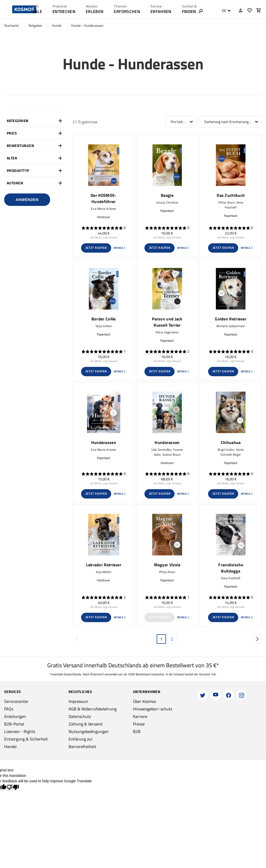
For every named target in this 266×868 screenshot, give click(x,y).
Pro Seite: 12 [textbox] (180, 122)
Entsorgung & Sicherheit (26, 739)
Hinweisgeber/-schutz (153, 709)
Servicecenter (16, 701)
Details (120, 248)
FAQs (9, 709)
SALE (37, 11)
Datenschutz (80, 716)
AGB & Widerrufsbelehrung (93, 709)
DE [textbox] (224, 11)
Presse (139, 724)
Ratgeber (35, 26)
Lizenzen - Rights (20, 731)
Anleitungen (15, 716)
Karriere (140, 716)
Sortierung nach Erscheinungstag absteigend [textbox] (230, 122)
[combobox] (225, 11)
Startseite (12, 26)
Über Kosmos (144, 701)
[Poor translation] (13, 787)
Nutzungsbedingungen (89, 731)
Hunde (57, 26)
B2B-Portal (14, 724)
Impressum (78, 701)
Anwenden (27, 200)
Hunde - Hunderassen (87, 26)
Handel (10, 746)
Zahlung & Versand (85, 724)
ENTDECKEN (64, 11)
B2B (137, 731)
